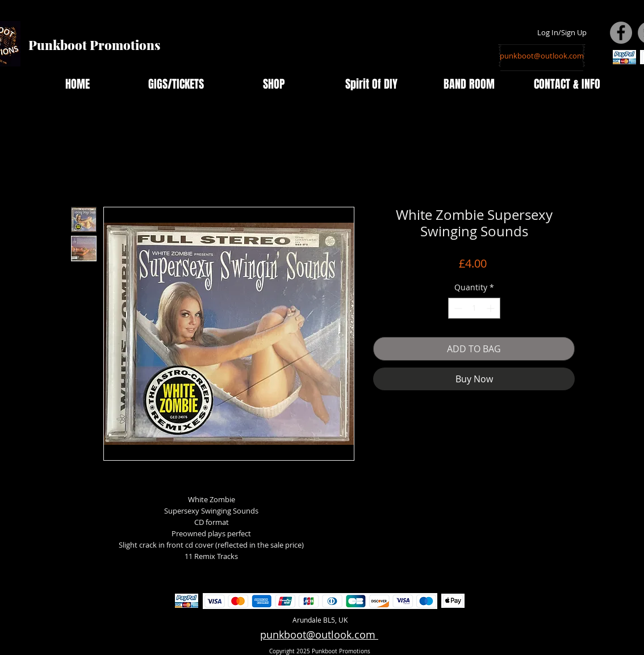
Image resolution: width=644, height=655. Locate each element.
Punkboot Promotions (94, 45)
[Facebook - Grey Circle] (621, 33)
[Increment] (492, 308)
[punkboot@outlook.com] (542, 56)
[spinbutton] (474, 308)
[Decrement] (457, 308)
